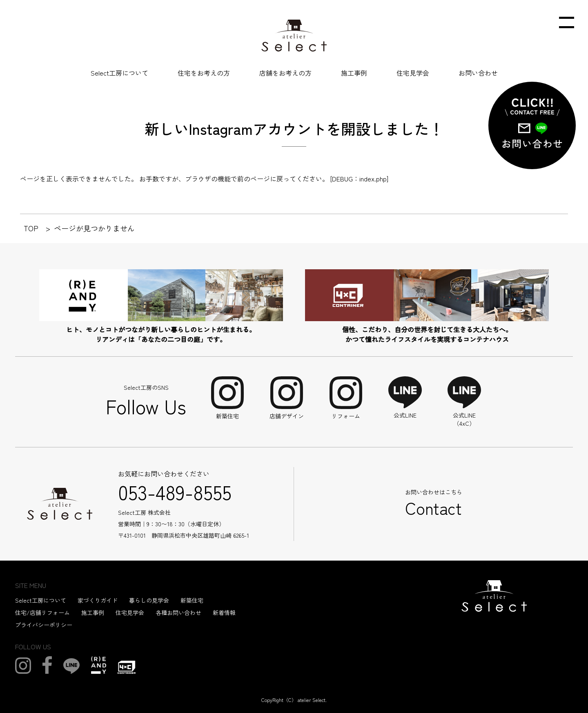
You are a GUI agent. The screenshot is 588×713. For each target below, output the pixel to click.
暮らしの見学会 (149, 600)
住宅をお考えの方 (204, 73)
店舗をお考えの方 (285, 73)
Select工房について (119, 73)
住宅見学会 (413, 73)
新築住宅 (192, 600)
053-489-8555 (175, 492)
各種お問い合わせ (178, 612)
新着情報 (224, 612)
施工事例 (354, 73)
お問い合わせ (478, 73)
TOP (31, 228)
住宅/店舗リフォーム (42, 612)
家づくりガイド (98, 600)
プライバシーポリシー (44, 625)
